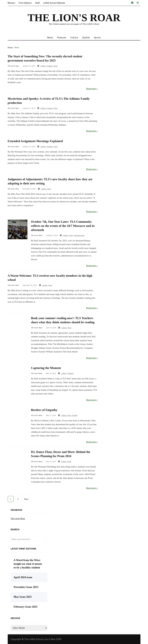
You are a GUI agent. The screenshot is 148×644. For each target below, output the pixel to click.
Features (62, 37)
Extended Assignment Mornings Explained (35, 141)
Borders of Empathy (44, 410)
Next (26, 499)
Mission (11, 3)
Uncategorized (79, 235)
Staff (37, 3)
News (50, 37)
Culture (74, 37)
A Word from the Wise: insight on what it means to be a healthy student (28, 564)
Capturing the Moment (46, 368)
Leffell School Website (54, 3)
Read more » (92, 89)
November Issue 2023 (26, 587)
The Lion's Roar (18, 518)
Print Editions (25, 3)
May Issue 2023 (23, 597)
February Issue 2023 (26, 607)
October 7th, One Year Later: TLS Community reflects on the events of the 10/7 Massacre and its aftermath (63, 226)
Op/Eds (86, 37)
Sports (97, 37)
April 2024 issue (23, 577)
